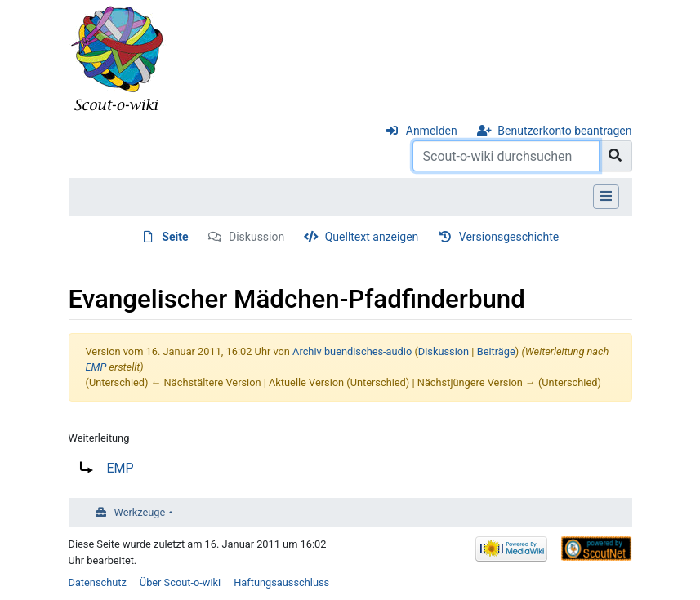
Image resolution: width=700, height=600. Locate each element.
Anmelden (432, 131)
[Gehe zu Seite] (615, 156)
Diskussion (256, 237)
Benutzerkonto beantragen (564, 131)
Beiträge (496, 351)
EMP (96, 367)
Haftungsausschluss (281, 582)
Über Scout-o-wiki (180, 582)
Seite (175, 237)
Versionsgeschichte (509, 237)
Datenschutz (98, 582)
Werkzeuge (140, 512)
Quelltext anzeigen (372, 237)
